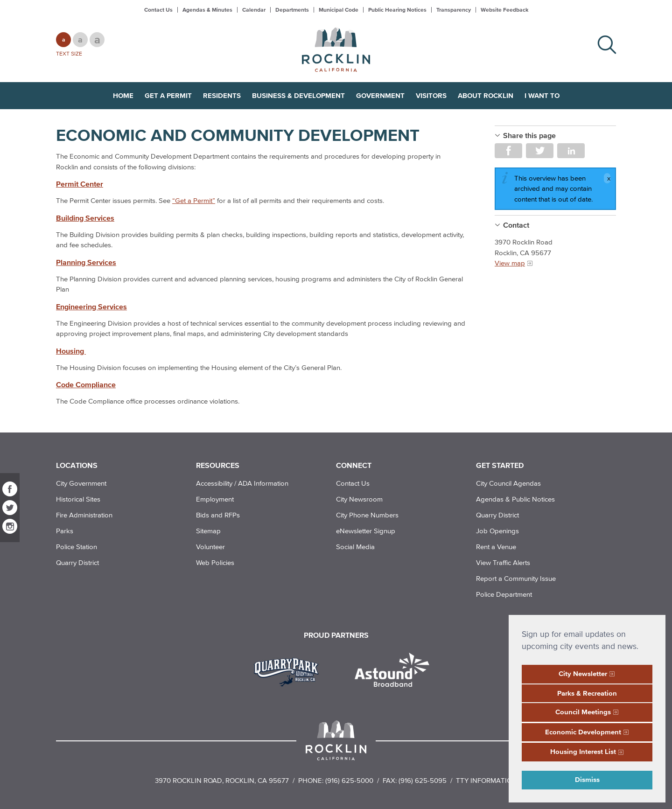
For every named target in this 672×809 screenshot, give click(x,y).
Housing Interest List (583, 751)
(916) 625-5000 (349, 780)
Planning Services (86, 262)
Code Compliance (86, 384)
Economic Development (583, 732)
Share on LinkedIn (571, 151)
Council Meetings (583, 712)
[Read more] (290, 671)
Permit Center (80, 184)
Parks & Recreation (587, 693)
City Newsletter (583, 673)
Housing (71, 351)
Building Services (85, 218)
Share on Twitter (540, 151)
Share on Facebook (508, 151)
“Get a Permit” (194, 200)
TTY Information (486, 780)
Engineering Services (91, 307)
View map (510, 263)
